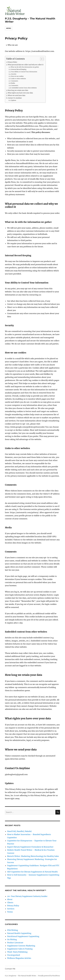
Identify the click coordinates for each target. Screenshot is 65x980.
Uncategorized (14, 955)
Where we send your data (16, 95)
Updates (13, 100)
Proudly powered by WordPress (49, 976)
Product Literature (15, 943)
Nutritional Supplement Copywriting (23, 936)
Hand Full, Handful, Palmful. (19, 831)
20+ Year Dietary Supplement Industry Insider (27, 896)
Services (11, 909)
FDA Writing (13, 930)
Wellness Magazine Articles (19, 958)
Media (13, 83)
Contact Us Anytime (15, 98)
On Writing (12, 939)
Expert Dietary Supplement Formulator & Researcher (30, 847)
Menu (9, 28)
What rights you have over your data (20, 93)
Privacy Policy (12, 62)
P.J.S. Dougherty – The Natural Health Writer (21, 976)
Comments (15, 81)
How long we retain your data (18, 90)
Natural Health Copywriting (19, 933)
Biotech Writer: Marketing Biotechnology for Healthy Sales (33, 856)
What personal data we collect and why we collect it (26, 65)
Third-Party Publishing (17, 952)
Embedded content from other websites (24, 88)
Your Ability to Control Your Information (24, 72)
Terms (10, 912)
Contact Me (10, 969)
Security (14, 74)
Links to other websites (19, 79)
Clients (10, 902)
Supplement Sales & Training (20, 949)
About (10, 899)
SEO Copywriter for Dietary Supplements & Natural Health (32, 872)
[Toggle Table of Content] (41, 59)
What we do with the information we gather (25, 67)
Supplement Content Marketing (21, 946)
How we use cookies (17, 76)
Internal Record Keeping (19, 69)
